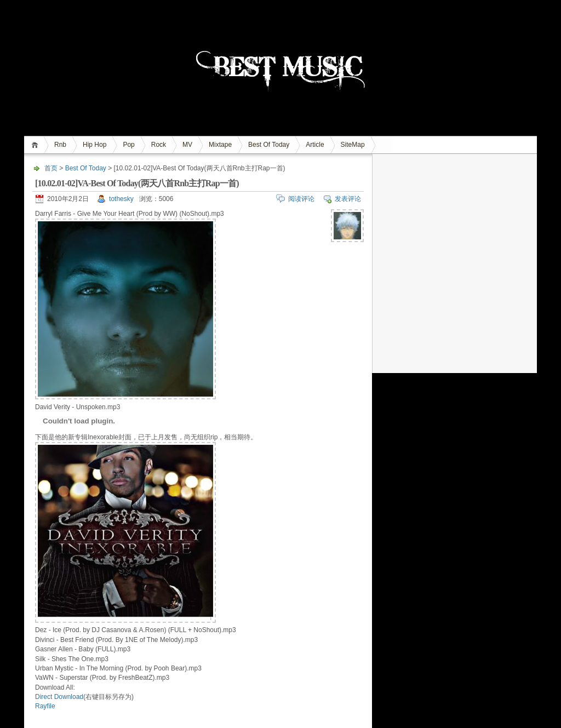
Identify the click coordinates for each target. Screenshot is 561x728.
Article (315, 145)
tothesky (121, 199)
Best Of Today (269, 145)
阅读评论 (301, 199)
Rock (159, 145)
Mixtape (220, 145)
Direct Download (59, 697)
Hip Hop (95, 145)
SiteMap (353, 145)
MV (187, 145)
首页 (36, 145)
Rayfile (45, 706)
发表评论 (348, 199)
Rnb (60, 145)
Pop (128, 145)
